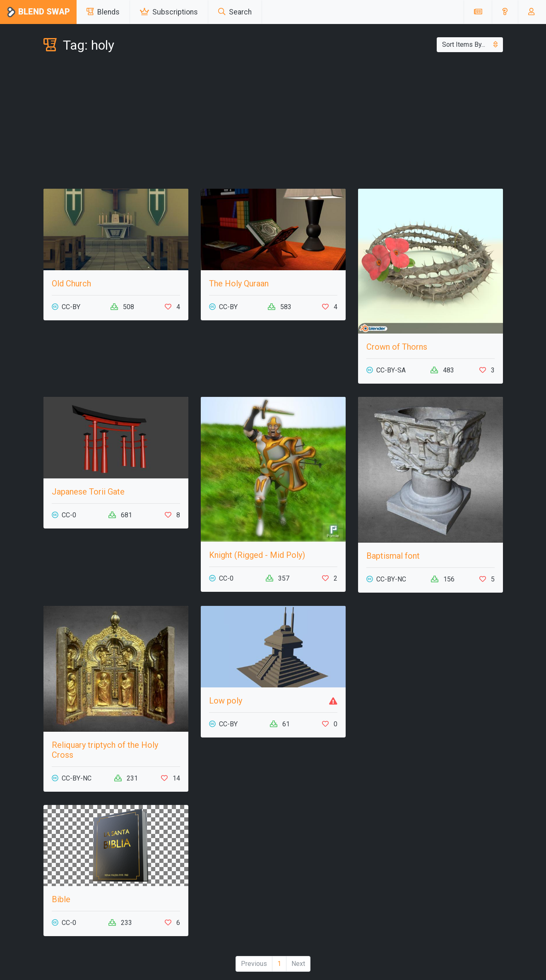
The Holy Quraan (239, 283)
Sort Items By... (470, 44)
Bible (61, 899)
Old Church (71, 283)
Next (298, 964)
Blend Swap (38, 12)
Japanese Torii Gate (88, 492)
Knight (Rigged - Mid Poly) (257, 555)
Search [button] (235, 12)
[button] (505, 12)
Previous (254, 964)
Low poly (226, 701)
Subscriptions (169, 12)
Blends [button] (103, 12)
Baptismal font (393, 556)
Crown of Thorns (397, 347)
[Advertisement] (273, 122)
